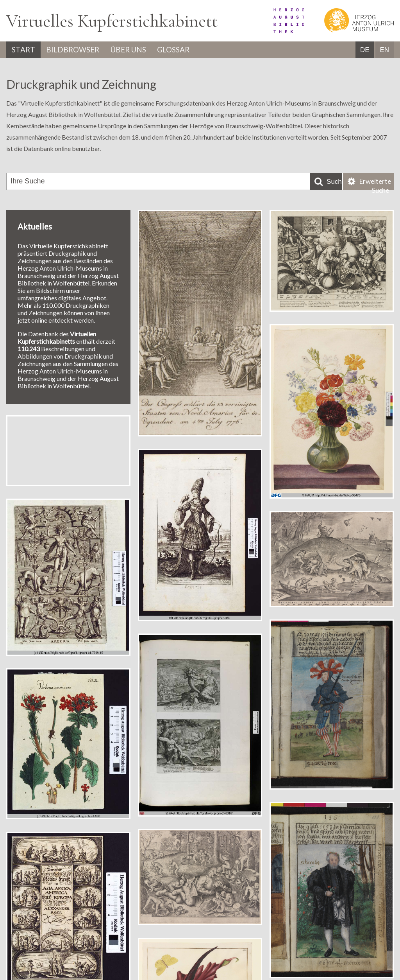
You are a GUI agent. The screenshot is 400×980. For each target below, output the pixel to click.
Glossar (186, 50)
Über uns (137, 50)
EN (384, 50)
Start (25, 50)
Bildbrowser (77, 50)
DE (365, 50)
